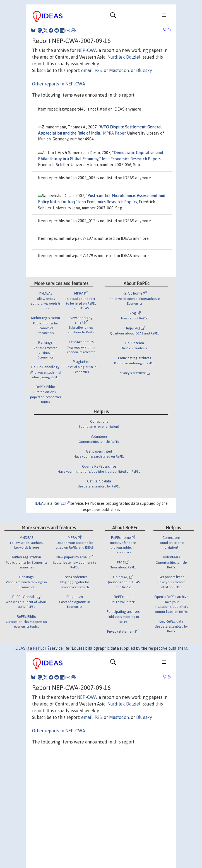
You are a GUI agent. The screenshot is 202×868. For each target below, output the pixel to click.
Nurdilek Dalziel (124, 57)
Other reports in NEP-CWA (59, 84)
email (87, 70)
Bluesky (144, 70)
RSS (98, 70)
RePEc (61, 503)
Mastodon (119, 70)
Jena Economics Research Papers (131, 159)
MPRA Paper (114, 133)
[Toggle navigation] (113, 16)
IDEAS (40, 503)
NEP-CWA (87, 50)
